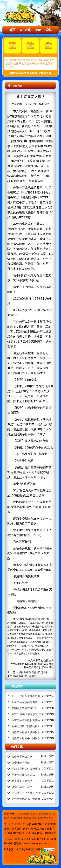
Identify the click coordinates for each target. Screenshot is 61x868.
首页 (12, 30)
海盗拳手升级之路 (22, 757)
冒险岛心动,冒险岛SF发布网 (20, 13)
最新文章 (17, 686)
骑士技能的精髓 (21, 763)
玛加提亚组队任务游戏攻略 (31, 672)
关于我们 (9, 824)
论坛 (49, 30)
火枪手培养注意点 (22, 787)
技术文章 (49, 818)
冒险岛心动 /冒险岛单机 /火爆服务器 (31, 73)
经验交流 (26, 818)
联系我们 (20, 824)
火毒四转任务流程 (26, 676)
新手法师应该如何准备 (25, 702)
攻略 (38, 30)
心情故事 (15, 818)
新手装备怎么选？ (22, 781)
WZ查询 (25, 30)
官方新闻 (44, 814)
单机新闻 (37, 818)
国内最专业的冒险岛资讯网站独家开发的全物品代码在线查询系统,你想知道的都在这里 (30, 63)
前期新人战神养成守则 (25, 708)
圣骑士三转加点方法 (23, 775)
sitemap (9, 839)
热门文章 (17, 747)
